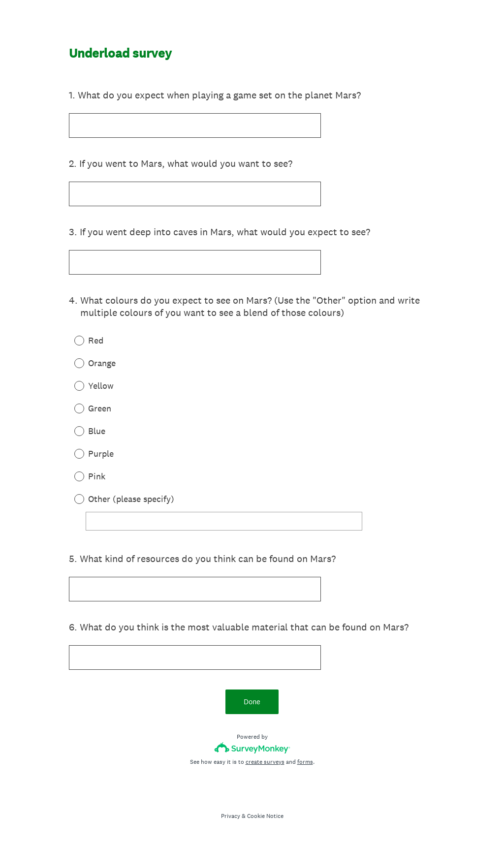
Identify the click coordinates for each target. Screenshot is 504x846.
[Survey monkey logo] (252, 748)
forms (305, 762)
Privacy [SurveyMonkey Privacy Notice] (231, 816)
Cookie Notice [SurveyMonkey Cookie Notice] (265, 816)
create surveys (265, 762)
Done (252, 702)
